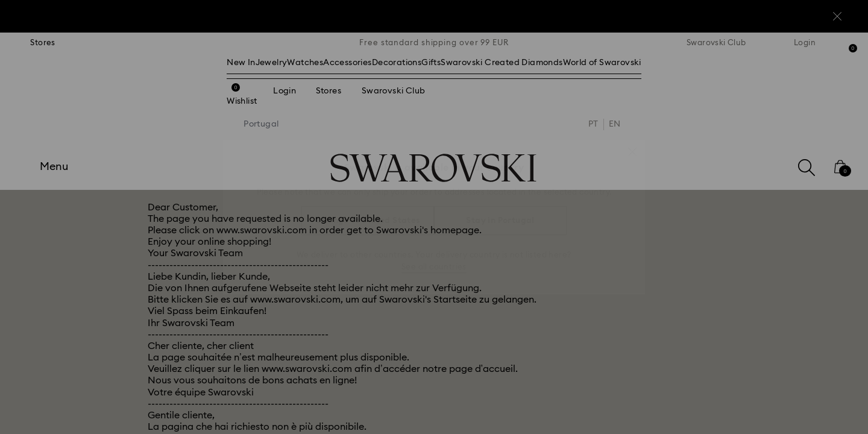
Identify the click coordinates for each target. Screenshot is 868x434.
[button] (632, 146)
